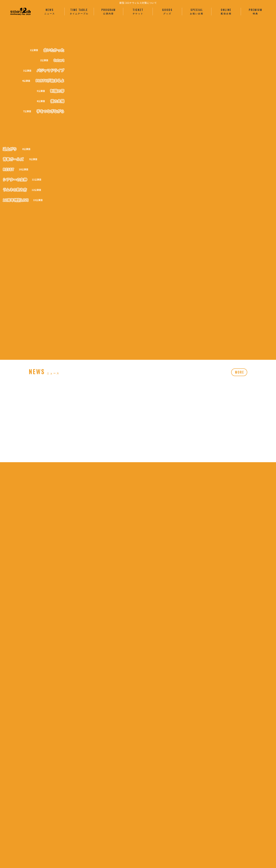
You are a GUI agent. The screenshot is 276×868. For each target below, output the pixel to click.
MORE (239, 300)
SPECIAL (197, 12)
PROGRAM (108, 12)
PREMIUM (256, 12)
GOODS (167, 12)
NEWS (50, 12)
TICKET (138, 12)
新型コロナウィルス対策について (138, 3)
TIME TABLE (79, 12)
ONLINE (226, 12)
